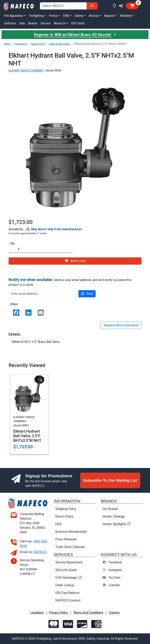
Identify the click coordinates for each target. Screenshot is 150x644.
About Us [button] (60, 23)
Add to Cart (75, 261)
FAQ (58, 524)
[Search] (92, 6)
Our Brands (110, 509)
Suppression (38, 44)
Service (46, 23)
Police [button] (53, 16)
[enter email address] (44, 294)
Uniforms (10, 23)
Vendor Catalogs (114, 516)
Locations (37, 613)
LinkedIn (114, 585)
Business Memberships (71, 532)
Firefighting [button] (36, 16)
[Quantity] (41, 249)
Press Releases (66, 539)
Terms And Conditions (88, 613)
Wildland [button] (126, 16)
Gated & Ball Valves (60, 44)
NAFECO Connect (68, 600)
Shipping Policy (66, 509)
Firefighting (21, 44)
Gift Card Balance (67, 593)
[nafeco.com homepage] (19, 6)
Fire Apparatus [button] (14, 16)
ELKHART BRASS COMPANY (26, 71)
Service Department (69, 562)
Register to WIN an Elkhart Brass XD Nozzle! (75, 35)
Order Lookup (65, 585)
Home (7, 44)
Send (87, 294)
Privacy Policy (59, 613)
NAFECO (40, 552)
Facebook (115, 562)
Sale (22, 23)
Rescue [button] (94, 16)
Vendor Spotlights (117, 524)
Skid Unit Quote (66, 570)
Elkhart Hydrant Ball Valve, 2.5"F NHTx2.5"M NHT (27, 436)
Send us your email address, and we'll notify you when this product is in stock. (70, 282)
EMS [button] (66, 16)
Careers (114, 613)
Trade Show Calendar (70, 547)
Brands (33, 23)
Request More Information (121, 325)
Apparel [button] (109, 16)
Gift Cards (78, 23)
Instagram (115, 570)
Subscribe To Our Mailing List (110, 480)
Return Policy (64, 516)
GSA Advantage (69, 578)
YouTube (114, 578)
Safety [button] (79, 16)
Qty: (13, 243)
